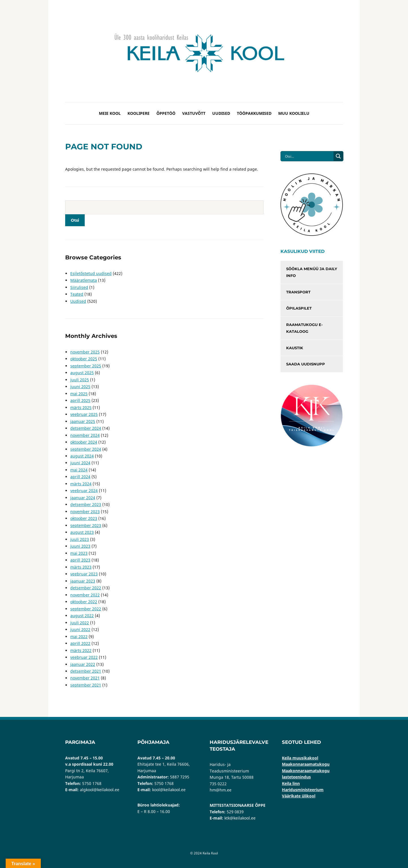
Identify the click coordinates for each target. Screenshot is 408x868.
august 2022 (82, 616)
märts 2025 (81, 407)
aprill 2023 (80, 560)
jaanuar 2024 (83, 498)
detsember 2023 (86, 504)
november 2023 (85, 512)
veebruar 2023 (84, 574)
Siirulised (79, 287)
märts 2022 (81, 650)
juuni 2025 (80, 387)
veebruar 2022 (84, 657)
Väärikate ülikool (299, 796)
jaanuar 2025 (83, 421)
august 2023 (82, 532)
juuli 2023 (80, 539)
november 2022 (85, 595)
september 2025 (86, 366)
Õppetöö (166, 113)
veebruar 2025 (84, 414)
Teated (77, 294)
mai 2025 (79, 394)
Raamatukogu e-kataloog (304, 328)
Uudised (221, 113)
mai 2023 (79, 553)
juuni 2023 (80, 546)
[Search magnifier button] (338, 156)
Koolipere (139, 113)
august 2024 (82, 456)
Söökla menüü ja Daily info (312, 272)
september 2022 (86, 609)
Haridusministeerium (303, 790)
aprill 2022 (80, 643)
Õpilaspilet (299, 308)
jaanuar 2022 (83, 664)
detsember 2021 (86, 671)
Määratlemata (84, 280)
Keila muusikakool (300, 758)
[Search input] (309, 156)
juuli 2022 (80, 623)
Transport (298, 292)
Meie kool (110, 113)
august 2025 (82, 373)
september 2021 (86, 685)
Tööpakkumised (254, 113)
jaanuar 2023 (83, 581)
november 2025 (85, 352)
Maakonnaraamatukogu (306, 764)
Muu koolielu (294, 113)
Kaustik (295, 348)
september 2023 (86, 525)
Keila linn (291, 783)
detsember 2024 (86, 428)
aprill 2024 (80, 477)
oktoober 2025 (84, 359)
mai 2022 (79, 637)
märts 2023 (81, 567)
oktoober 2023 (84, 518)
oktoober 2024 (84, 442)
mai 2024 (79, 470)
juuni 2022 (80, 629)
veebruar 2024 (84, 491)
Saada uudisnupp (306, 364)
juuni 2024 (80, 463)
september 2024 (86, 449)
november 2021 (85, 678)
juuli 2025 (80, 380)
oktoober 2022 (84, 602)
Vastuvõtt (194, 113)
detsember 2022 (86, 588)
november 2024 (85, 435)
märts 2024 (81, 484)
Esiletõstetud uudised (91, 273)
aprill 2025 (80, 400)
